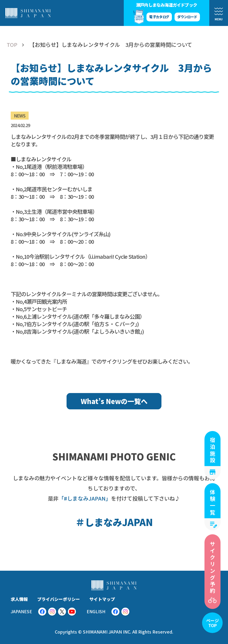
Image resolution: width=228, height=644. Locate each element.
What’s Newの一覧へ (114, 401)
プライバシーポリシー (59, 599)
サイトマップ (102, 599)
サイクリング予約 (213, 568)
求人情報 (19, 599)
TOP (12, 45)
